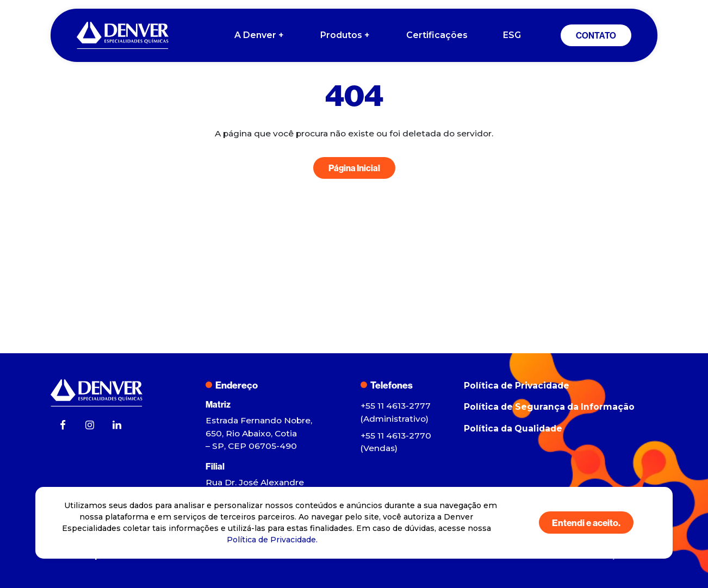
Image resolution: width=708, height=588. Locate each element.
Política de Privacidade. (272, 540)
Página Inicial (354, 168)
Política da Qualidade (513, 429)
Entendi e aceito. (586, 523)
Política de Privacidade (517, 386)
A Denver (260, 36)
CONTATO (596, 35)
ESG (512, 35)
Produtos (346, 36)
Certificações (437, 35)
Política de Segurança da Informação (549, 407)
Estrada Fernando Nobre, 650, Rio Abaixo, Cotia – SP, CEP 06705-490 (259, 433)
